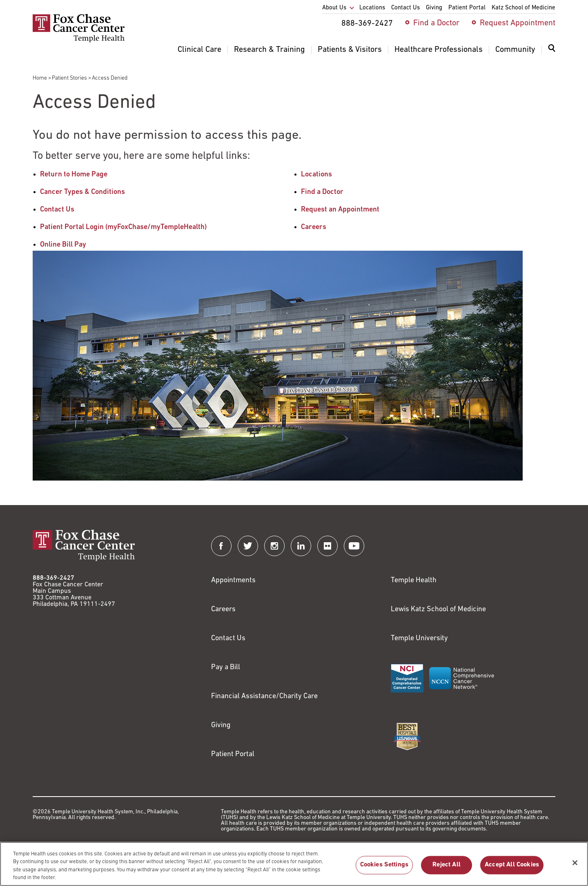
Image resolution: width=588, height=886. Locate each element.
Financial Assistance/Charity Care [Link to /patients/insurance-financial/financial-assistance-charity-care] (264, 696)
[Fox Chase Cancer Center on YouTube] (354, 546)
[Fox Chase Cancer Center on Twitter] (248, 546)
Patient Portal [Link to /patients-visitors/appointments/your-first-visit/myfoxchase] (233, 754)
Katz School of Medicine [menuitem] (523, 8)
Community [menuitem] (515, 50)
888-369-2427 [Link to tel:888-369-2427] (53, 578)
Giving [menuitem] (434, 8)
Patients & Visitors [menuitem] (350, 50)
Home (40, 78)
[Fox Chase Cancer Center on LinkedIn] (301, 546)
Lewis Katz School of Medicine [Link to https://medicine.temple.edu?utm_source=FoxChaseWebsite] (438, 609)
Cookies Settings (384, 869)
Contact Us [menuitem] (405, 8)
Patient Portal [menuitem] (467, 8)
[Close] (575, 866)
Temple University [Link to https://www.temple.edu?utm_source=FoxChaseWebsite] (419, 638)
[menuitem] (552, 53)
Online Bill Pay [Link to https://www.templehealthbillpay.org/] (63, 245)
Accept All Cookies (512, 869)
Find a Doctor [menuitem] (436, 23)
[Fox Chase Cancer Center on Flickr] (327, 546)
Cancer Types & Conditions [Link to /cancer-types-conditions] (82, 192)
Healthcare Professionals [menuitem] (439, 50)
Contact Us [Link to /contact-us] (57, 210)
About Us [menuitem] (334, 8)
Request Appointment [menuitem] (518, 23)
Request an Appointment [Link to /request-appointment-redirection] (340, 210)
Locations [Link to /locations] (316, 175)
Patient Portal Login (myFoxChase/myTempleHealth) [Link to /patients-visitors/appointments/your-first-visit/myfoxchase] (123, 227)
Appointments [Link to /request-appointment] (233, 580)
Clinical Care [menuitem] (199, 50)
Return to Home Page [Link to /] (74, 175)
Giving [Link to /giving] (221, 725)
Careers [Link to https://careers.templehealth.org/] (223, 609)
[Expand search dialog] (552, 50)
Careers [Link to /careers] (314, 227)
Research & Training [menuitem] (269, 50)
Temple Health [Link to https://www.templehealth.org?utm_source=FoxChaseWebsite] (414, 580)
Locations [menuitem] (372, 8)
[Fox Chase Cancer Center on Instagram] (274, 546)
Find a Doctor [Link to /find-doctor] (322, 192)
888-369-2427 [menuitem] (367, 24)
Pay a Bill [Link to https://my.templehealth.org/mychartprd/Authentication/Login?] (226, 667)
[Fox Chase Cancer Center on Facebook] (221, 546)
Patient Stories (69, 78)
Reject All (447, 869)
